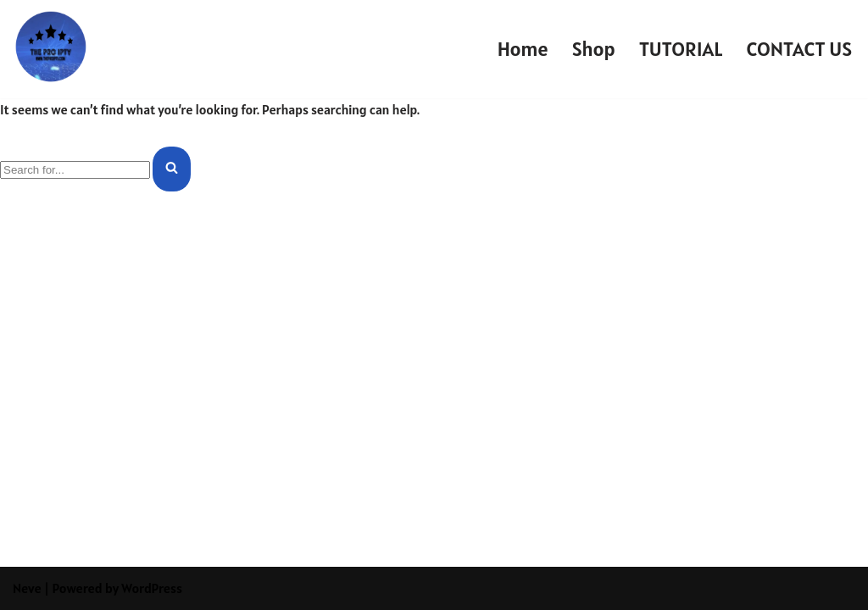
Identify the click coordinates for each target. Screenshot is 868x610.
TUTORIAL (681, 49)
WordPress (152, 588)
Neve (27, 588)
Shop (594, 49)
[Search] (75, 170)
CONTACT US (799, 49)
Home (523, 49)
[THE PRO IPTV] (51, 45)
